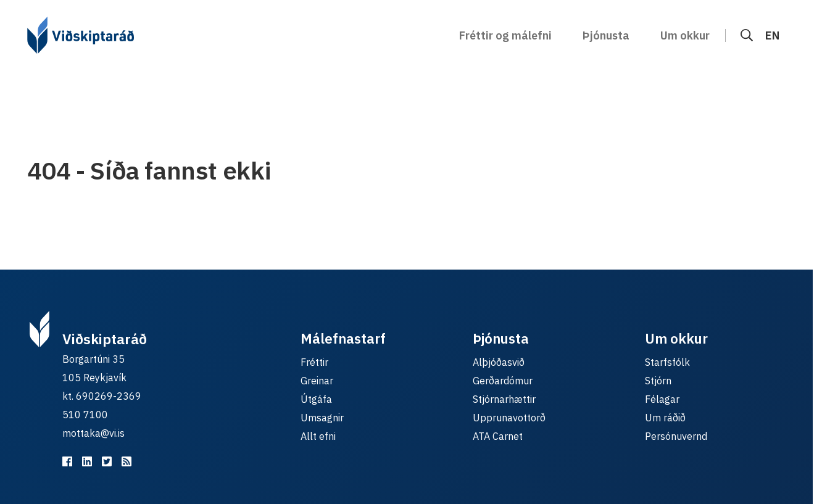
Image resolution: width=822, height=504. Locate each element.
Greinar (317, 381)
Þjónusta (606, 35)
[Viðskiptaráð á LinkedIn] (87, 461)
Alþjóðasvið (499, 362)
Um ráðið (665, 418)
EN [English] (772, 35)
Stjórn (658, 381)
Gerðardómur (503, 381)
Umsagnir (322, 418)
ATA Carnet (498, 436)
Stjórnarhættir (504, 399)
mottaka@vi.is (93, 433)
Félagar (662, 399)
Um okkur (685, 35)
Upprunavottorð (509, 418)
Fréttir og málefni (505, 35)
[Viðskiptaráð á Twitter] (107, 461)
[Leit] (747, 35)
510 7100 (85, 415)
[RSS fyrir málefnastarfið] (127, 461)
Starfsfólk (667, 362)
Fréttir (314, 362)
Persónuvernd (676, 436)
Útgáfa (316, 399)
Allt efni (318, 436)
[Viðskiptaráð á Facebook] (67, 461)
